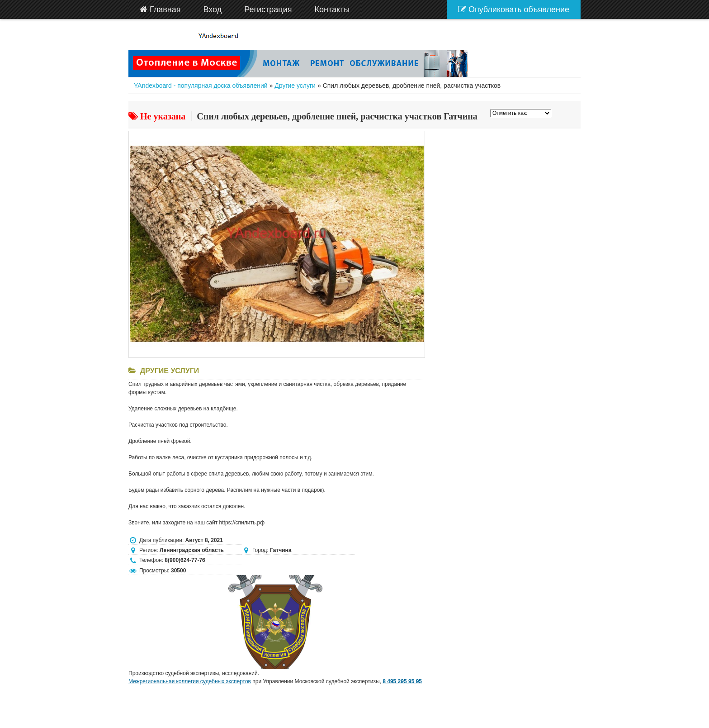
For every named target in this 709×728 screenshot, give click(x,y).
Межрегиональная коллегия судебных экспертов (190, 681)
